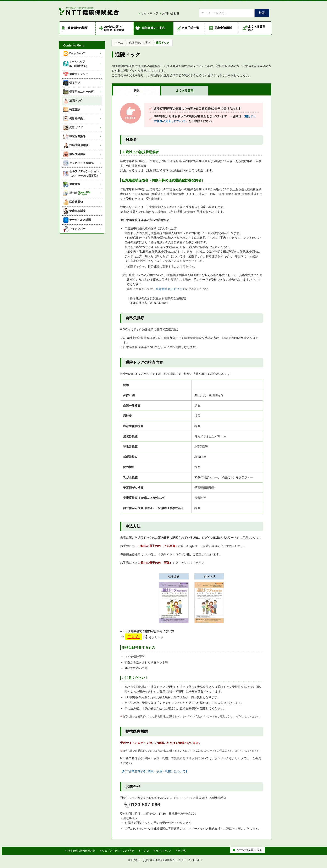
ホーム (119, 43)
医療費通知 (73, 202)
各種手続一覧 (190, 28)
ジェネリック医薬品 (78, 163)
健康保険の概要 (78, 28)
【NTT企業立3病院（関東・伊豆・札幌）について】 (154, 771)
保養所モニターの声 (78, 92)
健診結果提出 (74, 119)
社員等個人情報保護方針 (81, 851)
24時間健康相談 (76, 145)
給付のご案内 (114, 28)
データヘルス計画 (77, 220)
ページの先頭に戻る (247, 850)
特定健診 (72, 110)
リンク (145, 851)
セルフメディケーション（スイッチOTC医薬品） (81, 174)
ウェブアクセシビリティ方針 (118, 851)
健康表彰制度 (74, 211)
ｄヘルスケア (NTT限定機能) (75, 64)
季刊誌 (77, 193)
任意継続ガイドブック (170, 289)
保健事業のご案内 (154, 28)
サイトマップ (150, 13)
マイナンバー (74, 229)
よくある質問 (257, 28)
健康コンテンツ (76, 74)
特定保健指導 (74, 136)
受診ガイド (73, 127)
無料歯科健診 (74, 154)
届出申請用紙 (223, 28)
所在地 (182, 851)
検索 (262, 13)
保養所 (72, 83)
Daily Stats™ (74, 53)
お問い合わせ (171, 13)
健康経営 (72, 184)
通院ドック (73, 101)
